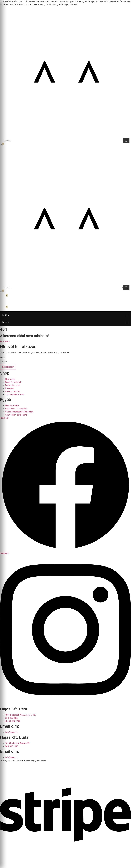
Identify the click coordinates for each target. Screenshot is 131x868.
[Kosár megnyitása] (3, 297)
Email (3, 358)
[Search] (126, 141)
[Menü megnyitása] (65, 315)
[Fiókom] (3, 150)
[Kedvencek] (1, 145)
